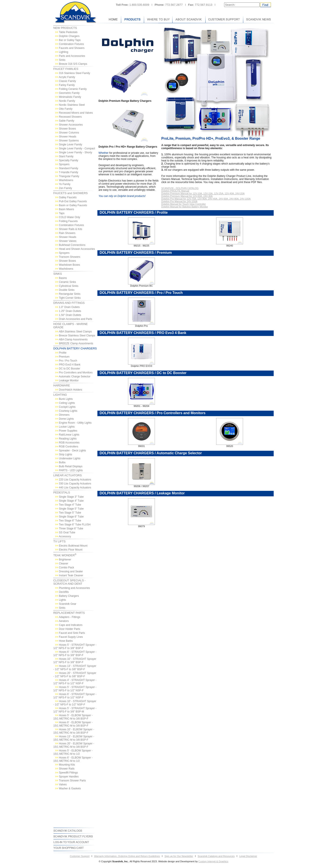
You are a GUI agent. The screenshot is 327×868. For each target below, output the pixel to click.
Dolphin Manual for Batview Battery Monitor (185, 207)
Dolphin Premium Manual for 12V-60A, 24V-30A (187, 196)
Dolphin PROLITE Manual (175, 191)
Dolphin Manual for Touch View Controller (184, 204)
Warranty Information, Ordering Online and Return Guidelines (127, 856)
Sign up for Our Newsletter (179, 856)
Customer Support (80, 856)
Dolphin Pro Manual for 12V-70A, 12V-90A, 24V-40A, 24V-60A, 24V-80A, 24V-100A (206, 199)
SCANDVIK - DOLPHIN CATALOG (180, 188)
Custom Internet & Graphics (213, 861)
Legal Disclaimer (248, 856)
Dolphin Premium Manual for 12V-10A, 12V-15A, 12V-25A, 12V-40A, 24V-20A (203, 193)
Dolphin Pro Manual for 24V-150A (179, 201)
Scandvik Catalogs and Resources (216, 856)
